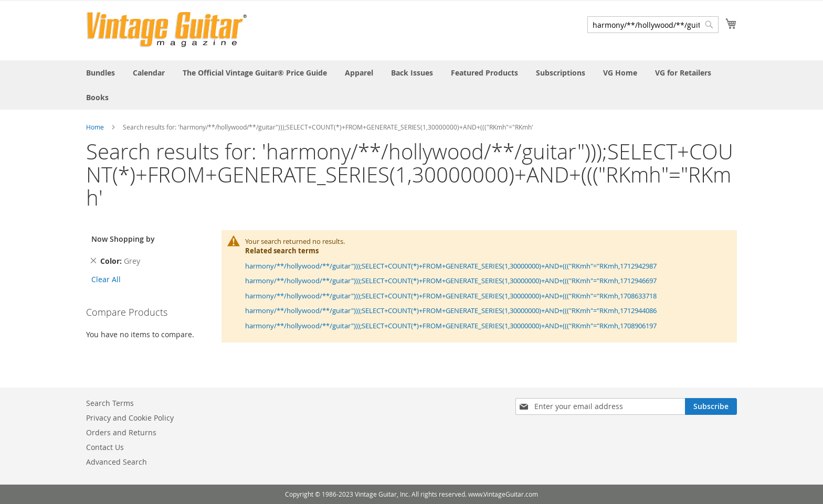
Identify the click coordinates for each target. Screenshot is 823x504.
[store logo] (167, 30)
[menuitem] (101, 73)
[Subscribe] (711, 406)
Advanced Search (117, 462)
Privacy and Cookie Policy (130, 418)
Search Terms (110, 403)
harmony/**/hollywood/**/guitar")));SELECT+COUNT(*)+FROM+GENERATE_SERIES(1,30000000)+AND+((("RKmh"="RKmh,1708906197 (451, 326)
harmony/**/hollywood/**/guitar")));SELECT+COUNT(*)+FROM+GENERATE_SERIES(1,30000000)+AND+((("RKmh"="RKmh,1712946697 (451, 281)
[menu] (411, 85)
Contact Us (105, 447)
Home (95, 127)
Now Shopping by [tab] (123, 239)
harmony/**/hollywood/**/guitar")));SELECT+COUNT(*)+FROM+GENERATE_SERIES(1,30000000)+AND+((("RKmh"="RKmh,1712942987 (451, 266)
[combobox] (653, 25)
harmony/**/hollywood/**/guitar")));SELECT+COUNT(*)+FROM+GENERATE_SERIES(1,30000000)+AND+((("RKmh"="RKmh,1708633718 (451, 296)
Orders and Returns (121, 432)
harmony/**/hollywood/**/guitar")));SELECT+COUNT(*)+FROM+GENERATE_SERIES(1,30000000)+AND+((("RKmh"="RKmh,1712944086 (451, 310)
